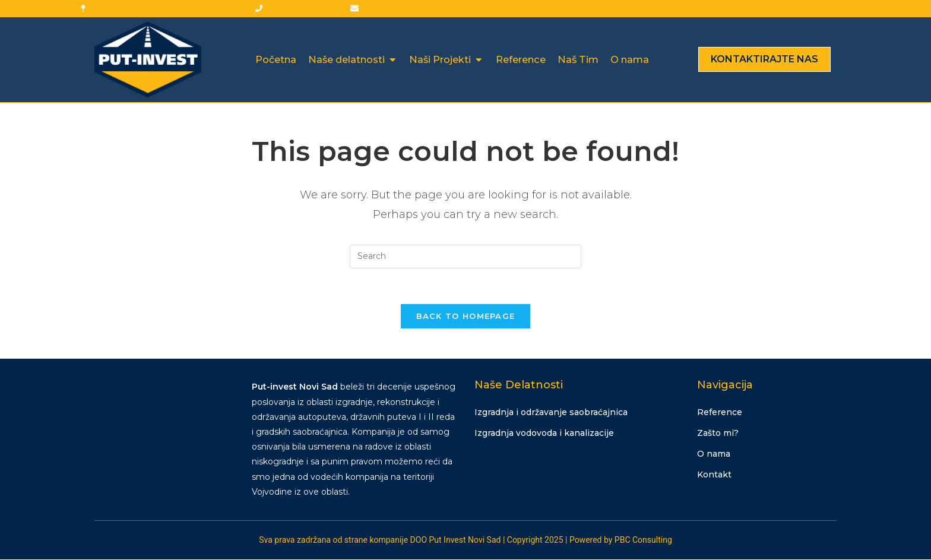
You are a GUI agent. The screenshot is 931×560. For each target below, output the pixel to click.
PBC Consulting (643, 540)
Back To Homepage (466, 317)
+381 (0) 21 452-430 (302, 9)
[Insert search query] (465, 257)
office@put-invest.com (407, 9)
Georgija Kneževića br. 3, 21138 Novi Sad (167, 9)
